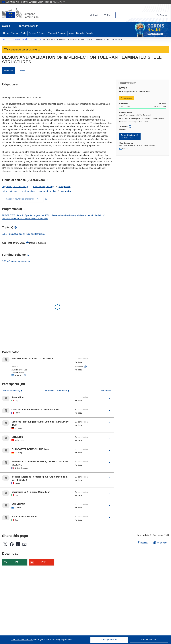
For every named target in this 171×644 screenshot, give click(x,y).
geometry (66, 191)
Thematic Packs (19, 33)
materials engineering (43, 187)
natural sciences (10, 191)
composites (64, 187)
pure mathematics (48, 191)
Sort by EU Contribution (56, 391)
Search (89, 33)
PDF (44, 562)
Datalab (80, 33)
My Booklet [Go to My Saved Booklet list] (160, 543)
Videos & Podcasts (57, 33)
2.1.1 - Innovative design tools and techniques (24, 234)
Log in (95, 15)
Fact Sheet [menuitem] (9, 71)
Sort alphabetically (12, 391)
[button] (107, 15)
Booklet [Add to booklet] (143, 542)
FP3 (36, 39)
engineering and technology (15, 187)
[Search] (162, 15)
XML (17, 562)
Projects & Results (37, 33)
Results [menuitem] (22, 71)
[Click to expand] (109, 398)
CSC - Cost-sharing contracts (16, 261)
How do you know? (55, 2)
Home (6, 33)
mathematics (29, 191)
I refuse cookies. (149, 640)
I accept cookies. (109, 640)
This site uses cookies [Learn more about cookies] (22, 640)
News (71, 33)
